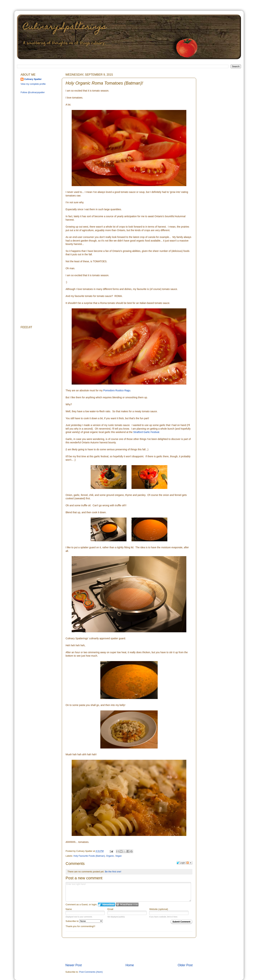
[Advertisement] (131, 951)
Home (130, 965)
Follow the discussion (189, 863)
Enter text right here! (128, 892)
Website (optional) (159, 909)
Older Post (185, 965)
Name (69, 909)
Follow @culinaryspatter (33, 92)
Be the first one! (113, 872)
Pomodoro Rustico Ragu (117, 390)
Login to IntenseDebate (107, 904)
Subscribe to (84, 921)
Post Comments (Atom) (91, 972)
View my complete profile (33, 84)
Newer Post (74, 965)
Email (110, 909)
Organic (110, 856)
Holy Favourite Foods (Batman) (89, 856)
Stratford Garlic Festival (146, 432)
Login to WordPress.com (127, 904)
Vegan (118, 856)
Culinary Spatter (33, 79)
